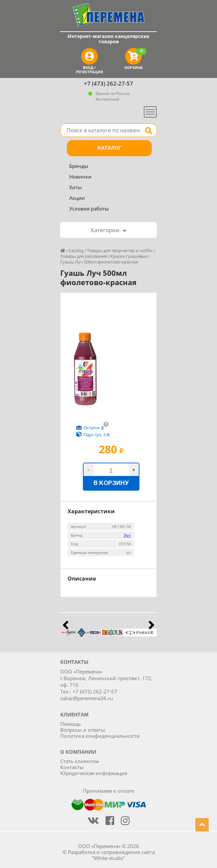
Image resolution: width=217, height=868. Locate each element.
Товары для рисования (84, 256)
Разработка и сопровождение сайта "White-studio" (111, 855)
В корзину (111, 483)
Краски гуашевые (129, 256)
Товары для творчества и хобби (120, 250)
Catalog (76, 250)
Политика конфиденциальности (100, 736)
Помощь (71, 724)
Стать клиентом (80, 761)
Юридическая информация (94, 773)
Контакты (72, 767)
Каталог (109, 148)
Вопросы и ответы (83, 730)
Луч (127, 535)
